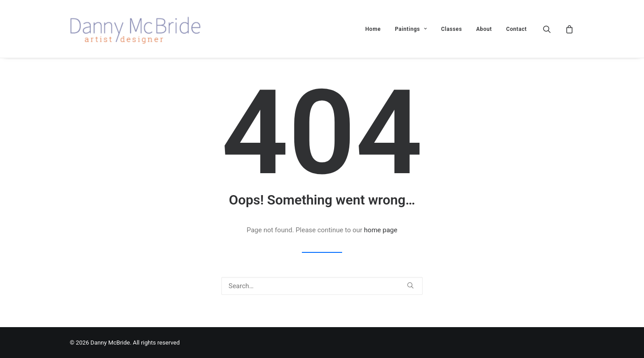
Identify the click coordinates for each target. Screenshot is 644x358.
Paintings (411, 29)
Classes (451, 29)
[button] (553, 29)
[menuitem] (373, 29)
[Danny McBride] (142, 29)
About (484, 29)
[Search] (322, 286)
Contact (517, 29)
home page (381, 230)
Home (373, 29)
